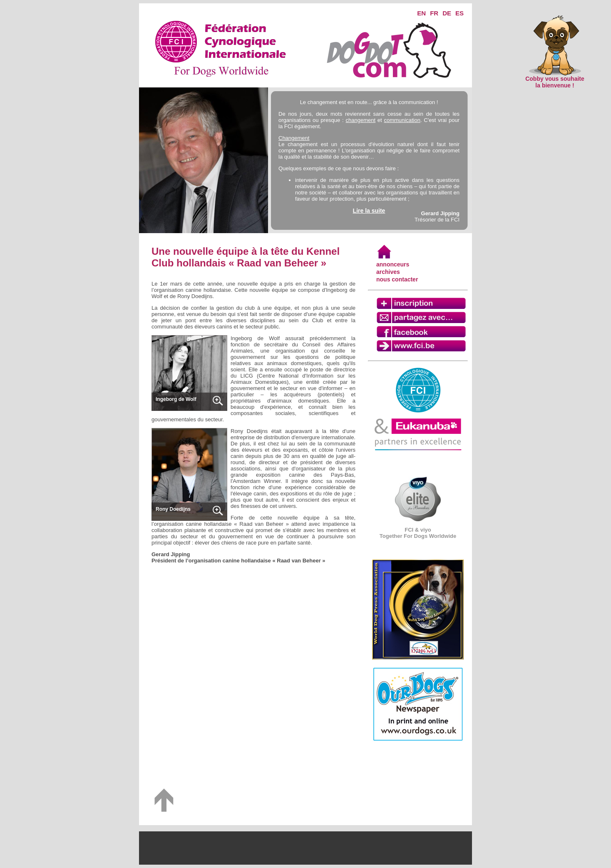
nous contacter (397, 279)
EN (421, 13)
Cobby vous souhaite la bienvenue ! (555, 79)
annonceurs (393, 264)
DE (447, 13)
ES (459, 13)
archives (388, 272)
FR (434, 13)
